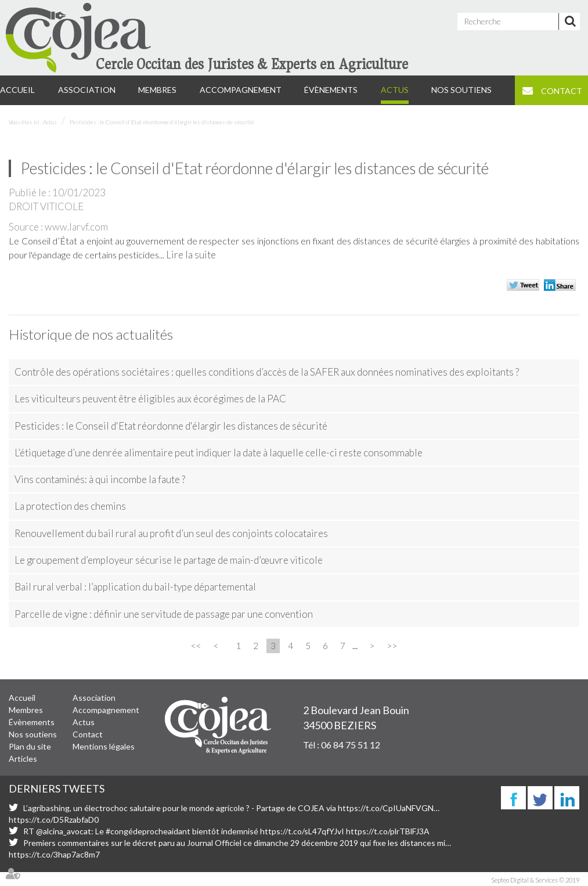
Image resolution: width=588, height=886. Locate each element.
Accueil (17, 90)
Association (87, 90)
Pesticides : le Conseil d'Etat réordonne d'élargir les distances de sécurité (162, 122)
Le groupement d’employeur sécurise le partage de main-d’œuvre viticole (169, 560)
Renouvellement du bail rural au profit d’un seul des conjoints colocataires (171, 533)
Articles (23, 759)
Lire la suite (191, 255)
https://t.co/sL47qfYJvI (302, 831)
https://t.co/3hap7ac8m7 (54, 854)
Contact (562, 91)
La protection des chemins (70, 506)
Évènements (331, 90)
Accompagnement (241, 90)
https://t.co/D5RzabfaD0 (54, 820)
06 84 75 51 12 (351, 745)
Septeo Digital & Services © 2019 (535, 880)
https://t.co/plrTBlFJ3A (388, 831)
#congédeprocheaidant (148, 831)
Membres (157, 90)
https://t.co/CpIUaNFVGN (386, 808)
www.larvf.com (76, 227)
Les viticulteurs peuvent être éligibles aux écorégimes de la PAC (150, 399)
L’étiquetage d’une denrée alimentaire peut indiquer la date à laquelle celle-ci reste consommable (219, 453)
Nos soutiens (461, 90)
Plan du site (30, 746)
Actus (395, 90)
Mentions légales (104, 746)
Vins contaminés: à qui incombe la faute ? (100, 479)
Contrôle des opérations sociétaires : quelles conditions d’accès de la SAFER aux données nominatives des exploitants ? (267, 372)
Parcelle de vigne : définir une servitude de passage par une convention (164, 614)
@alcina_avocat (64, 831)
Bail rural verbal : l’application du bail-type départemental (135, 587)
